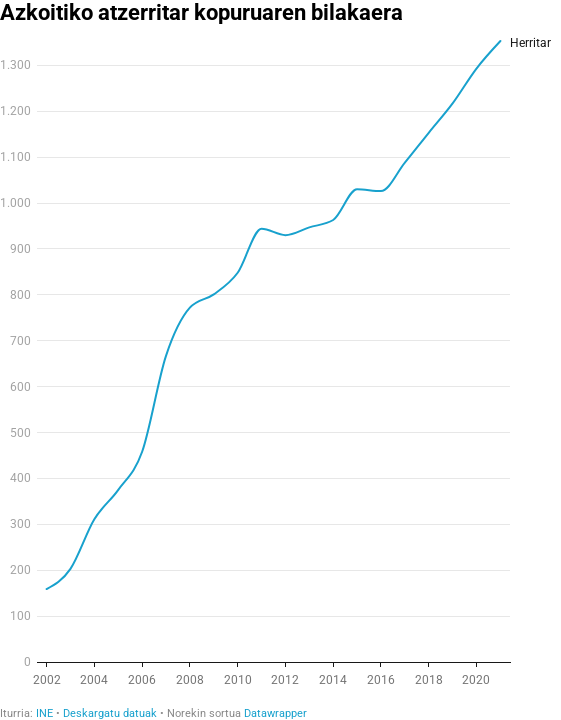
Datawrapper (275, 713)
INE (44, 713)
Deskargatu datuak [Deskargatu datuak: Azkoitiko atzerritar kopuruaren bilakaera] (110, 713)
